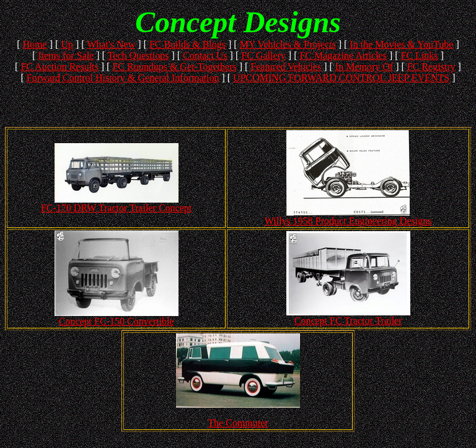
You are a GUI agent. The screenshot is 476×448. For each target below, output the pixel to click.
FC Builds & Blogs (187, 44)
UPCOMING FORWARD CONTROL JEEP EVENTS (341, 78)
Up (67, 44)
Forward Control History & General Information (123, 78)
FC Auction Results (59, 67)
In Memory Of (364, 67)
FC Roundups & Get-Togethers (174, 67)
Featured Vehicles (286, 67)
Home (35, 44)
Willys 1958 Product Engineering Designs (348, 221)
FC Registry (431, 67)
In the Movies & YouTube (401, 44)
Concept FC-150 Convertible (117, 321)
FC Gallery (263, 55)
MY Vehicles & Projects (288, 44)
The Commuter (238, 423)
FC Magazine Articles (343, 55)
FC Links (420, 55)
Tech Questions (139, 55)
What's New (111, 44)
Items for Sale (66, 55)
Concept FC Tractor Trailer (348, 321)
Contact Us (205, 55)
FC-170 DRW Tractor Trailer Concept (116, 208)
